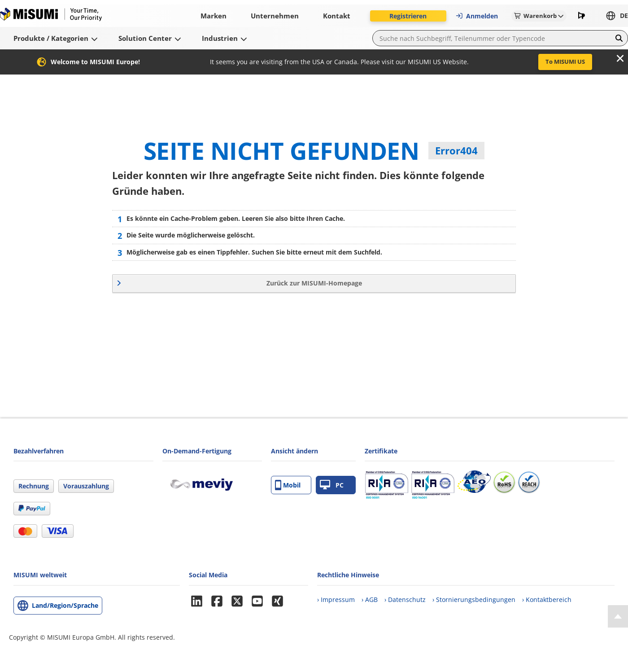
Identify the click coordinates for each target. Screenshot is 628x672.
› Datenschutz (405, 600)
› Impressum (336, 600)
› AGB (370, 600)
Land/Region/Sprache (65, 605)
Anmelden (477, 16)
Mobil (288, 485)
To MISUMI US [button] (565, 61)
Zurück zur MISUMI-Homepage (314, 283)
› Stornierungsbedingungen (474, 600)
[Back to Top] (618, 616)
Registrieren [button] (408, 16)
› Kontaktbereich (547, 600)
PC (332, 485)
